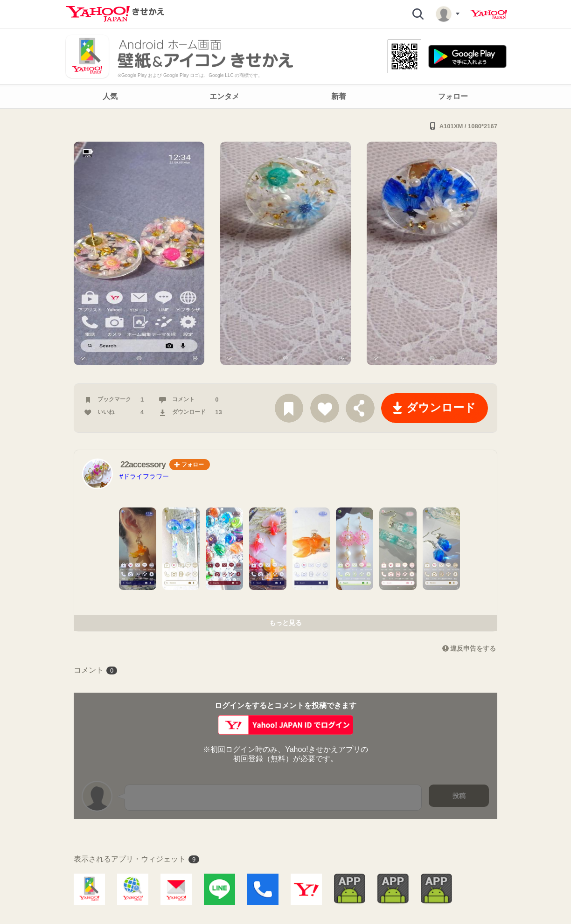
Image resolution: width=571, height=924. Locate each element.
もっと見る (285, 623)
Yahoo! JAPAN (489, 14)
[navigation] (285, 97)
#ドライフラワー (144, 476)
